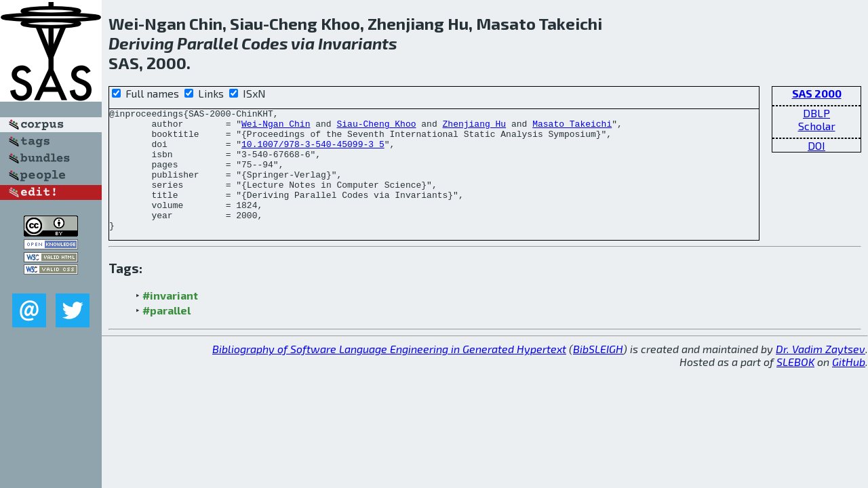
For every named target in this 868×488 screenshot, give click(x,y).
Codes (265, 43)
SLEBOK (795, 386)
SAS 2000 (817, 93)
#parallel (166, 334)
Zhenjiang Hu (474, 127)
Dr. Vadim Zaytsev (821, 373)
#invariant (170, 320)
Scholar (817, 126)
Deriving (141, 43)
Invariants (358, 43)
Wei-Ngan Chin (276, 127)
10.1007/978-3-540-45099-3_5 (313, 152)
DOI (816, 145)
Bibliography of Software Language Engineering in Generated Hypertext (389, 373)
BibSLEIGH (598, 373)
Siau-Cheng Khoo (376, 127)
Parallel (208, 43)
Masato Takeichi (572, 127)
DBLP (816, 113)
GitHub (849, 386)
